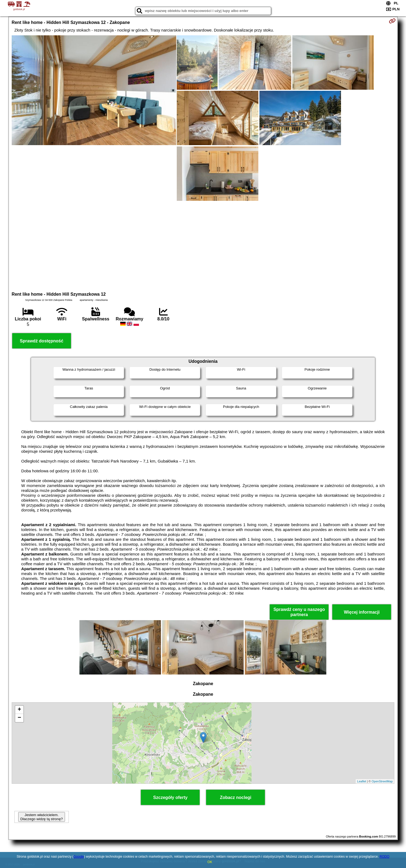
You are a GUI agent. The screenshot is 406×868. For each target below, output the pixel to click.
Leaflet (362, 781)
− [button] (19, 718)
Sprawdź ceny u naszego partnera (299, 612)
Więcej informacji (362, 612)
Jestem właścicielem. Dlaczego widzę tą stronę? (42, 817)
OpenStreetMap (382, 781)
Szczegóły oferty (170, 797)
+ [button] (19, 710)
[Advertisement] (203, 245)
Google (79, 857)
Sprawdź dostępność (42, 341)
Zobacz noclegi (236, 797)
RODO (385, 857)
